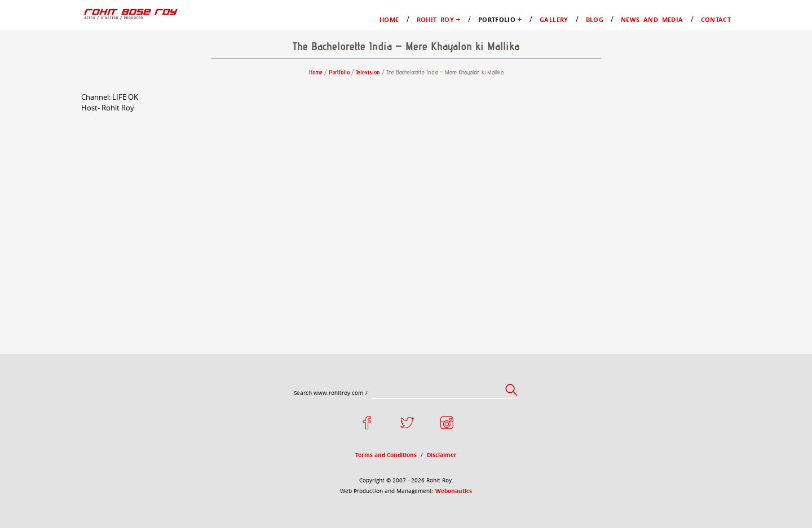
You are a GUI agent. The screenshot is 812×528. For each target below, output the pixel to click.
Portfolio (43, 101)
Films (60, 111)
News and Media (58, 161)
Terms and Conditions (67, 346)
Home (38, 50)
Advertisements (78, 131)
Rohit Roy (46, 60)
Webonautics (155, 385)
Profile (62, 70)
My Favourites (76, 90)
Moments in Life (80, 80)
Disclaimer (47, 356)
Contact (41, 172)
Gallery (41, 141)
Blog (36, 151)
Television (68, 121)
